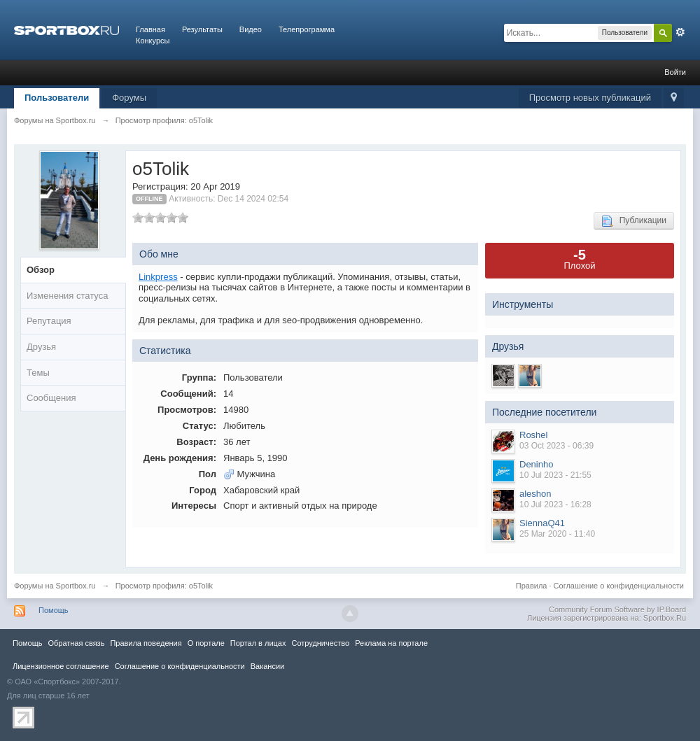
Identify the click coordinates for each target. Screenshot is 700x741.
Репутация (49, 321)
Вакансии (267, 666)
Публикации (634, 221)
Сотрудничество (320, 643)
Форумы (129, 98)
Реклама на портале (391, 643)
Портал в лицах (258, 643)
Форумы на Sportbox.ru (55, 586)
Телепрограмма (307, 29)
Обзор (41, 270)
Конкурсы (153, 41)
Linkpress (158, 277)
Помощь (54, 610)
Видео (251, 29)
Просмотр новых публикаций (590, 98)
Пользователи (57, 98)
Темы (38, 373)
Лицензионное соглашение (61, 666)
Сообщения (51, 398)
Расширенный (680, 32)
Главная (150, 29)
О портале (206, 643)
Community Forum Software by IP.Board (617, 609)
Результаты (202, 29)
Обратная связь (76, 643)
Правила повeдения (146, 643)
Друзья (41, 347)
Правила (532, 586)
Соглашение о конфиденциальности (619, 586)
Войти (675, 72)
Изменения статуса (67, 296)
